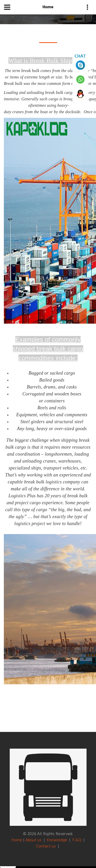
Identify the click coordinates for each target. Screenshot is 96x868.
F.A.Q (77, 840)
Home (17, 840)
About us (34, 840)
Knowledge (57, 840)
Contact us (46, 846)
